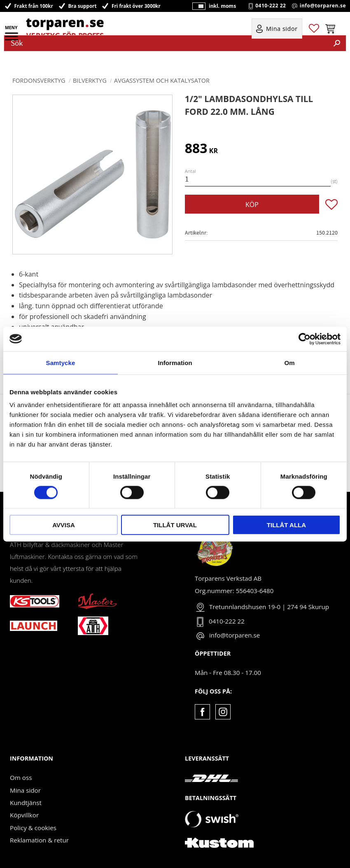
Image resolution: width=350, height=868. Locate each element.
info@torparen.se (323, 6)
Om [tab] (289, 362)
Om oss (21, 777)
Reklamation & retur (39, 840)
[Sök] (337, 43)
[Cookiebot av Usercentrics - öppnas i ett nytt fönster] (304, 339)
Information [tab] (175, 362)
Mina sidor (25, 790)
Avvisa (64, 525)
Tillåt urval (175, 525)
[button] (12, 39)
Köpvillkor (24, 815)
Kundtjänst (26, 803)
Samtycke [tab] (61, 362)
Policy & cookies (33, 828)
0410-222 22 (271, 6)
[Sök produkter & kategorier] (166, 43)
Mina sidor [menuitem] (282, 29)
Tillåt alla (286, 525)
